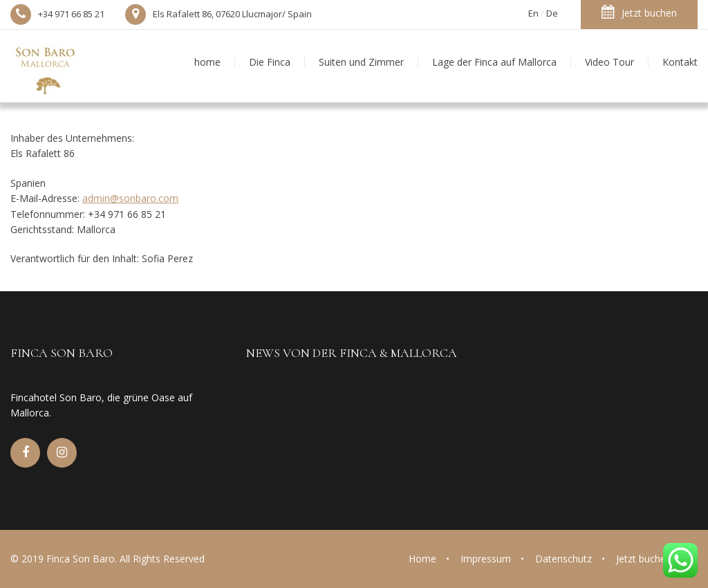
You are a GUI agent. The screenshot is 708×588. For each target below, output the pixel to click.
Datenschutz (563, 559)
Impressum (486, 559)
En (533, 13)
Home (422, 559)
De (552, 13)
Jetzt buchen (639, 12)
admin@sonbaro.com (130, 198)
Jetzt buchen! (645, 559)
